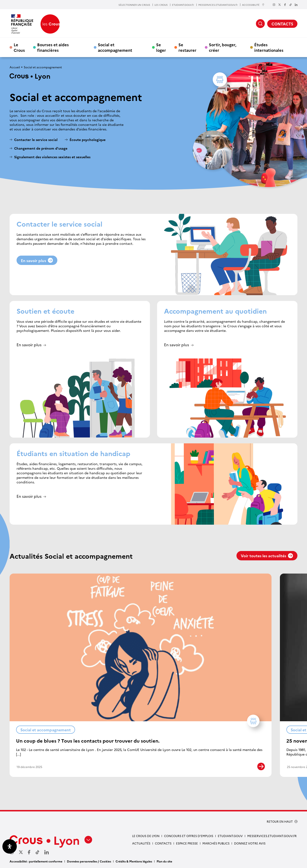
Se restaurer (187, 47)
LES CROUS (161, 5)
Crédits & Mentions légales (134, 861)
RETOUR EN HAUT (280, 821)
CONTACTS (282, 24)
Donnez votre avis (250, 843)
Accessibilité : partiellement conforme (36, 861)
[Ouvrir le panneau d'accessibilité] (10, 846)
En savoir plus (37, 260)
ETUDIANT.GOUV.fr (183, 5)
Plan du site (164, 861)
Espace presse (187, 843)
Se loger (161, 47)
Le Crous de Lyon (146, 836)
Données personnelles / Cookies (89, 861)
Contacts (163, 843)
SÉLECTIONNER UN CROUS (134, 5)
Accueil (15, 67)
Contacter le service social (36, 140)
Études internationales (269, 47)
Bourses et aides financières (53, 47)
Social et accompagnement (115, 47)
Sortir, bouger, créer (223, 47)
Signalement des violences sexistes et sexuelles (52, 157)
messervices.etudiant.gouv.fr (272, 836)
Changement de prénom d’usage (41, 148)
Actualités (141, 843)
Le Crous (19, 47)
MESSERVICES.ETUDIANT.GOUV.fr (218, 5)
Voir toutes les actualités (267, 556)
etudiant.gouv (230, 836)
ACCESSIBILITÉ (253, 5)
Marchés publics (216, 843)
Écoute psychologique (88, 140)
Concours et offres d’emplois (189, 836)
